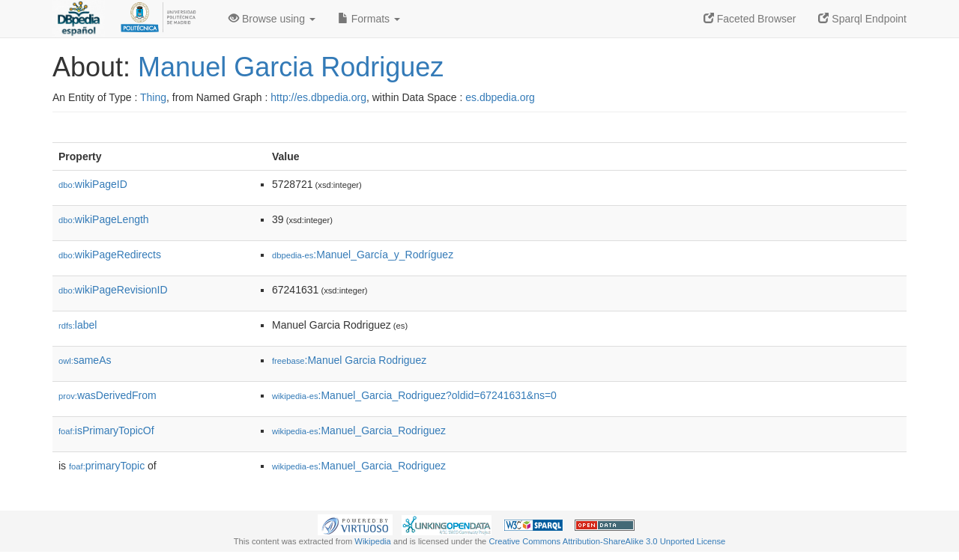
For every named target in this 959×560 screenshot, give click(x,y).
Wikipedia (373, 541)
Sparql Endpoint (862, 19)
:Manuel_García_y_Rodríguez (363, 255)
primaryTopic (107, 466)
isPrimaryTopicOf (106, 430)
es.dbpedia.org (500, 97)
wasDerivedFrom (108, 395)
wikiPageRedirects (110, 255)
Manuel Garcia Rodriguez (291, 67)
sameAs (85, 360)
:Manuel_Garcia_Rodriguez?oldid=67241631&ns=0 (414, 395)
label (78, 325)
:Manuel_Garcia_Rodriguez (359, 430)
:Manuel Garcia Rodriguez (349, 360)
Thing (153, 97)
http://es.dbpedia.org (318, 97)
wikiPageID (93, 184)
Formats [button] (369, 19)
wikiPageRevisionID (113, 290)
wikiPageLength (104, 219)
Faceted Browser (750, 19)
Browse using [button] (272, 19)
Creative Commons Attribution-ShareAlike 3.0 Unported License (607, 541)
